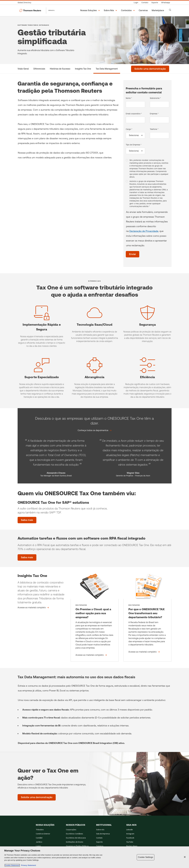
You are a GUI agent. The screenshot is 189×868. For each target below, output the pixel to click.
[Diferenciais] (39, 69)
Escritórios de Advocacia (76, 838)
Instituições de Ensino (75, 842)
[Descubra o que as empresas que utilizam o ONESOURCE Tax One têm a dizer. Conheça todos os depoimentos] (95, 430)
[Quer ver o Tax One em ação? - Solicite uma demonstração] (37, 797)
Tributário (40, 830)
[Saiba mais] (27, 557)
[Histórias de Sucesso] (60, 69)
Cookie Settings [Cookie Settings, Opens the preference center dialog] (145, 857)
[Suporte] (155, 3)
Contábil (39, 838)
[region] (95, 857)
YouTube (130, 842)
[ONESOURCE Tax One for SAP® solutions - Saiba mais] (27, 520)
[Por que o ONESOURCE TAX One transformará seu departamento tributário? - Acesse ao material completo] (147, 618)
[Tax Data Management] (107, 69)
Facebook (130, 838)
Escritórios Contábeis (75, 834)
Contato (99, 838)
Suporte (99, 842)
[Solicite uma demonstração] (150, 69)
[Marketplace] (158, 10)
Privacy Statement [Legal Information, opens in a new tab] (28, 865)
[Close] (185, 857)
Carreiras (100, 846)
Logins (38, 846)
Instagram (130, 834)
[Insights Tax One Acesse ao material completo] (33, 608)
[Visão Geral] (23, 69)
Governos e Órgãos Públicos (77, 846)
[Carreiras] (144, 10)
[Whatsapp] (166, 3)
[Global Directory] (25, 3)
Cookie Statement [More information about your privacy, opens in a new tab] (12, 865)
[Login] (136, 3)
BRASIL (52, 10)
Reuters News (132, 846)
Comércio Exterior (43, 834)
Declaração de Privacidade (144, 231)
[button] (90, 10)
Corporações (71, 830)
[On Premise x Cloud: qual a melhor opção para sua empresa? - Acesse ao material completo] (95, 618)
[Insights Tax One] (83, 69)
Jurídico (39, 842)
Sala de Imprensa (103, 834)
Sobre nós (100, 830)
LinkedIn (130, 830)
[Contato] (145, 3)
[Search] (170, 10)
